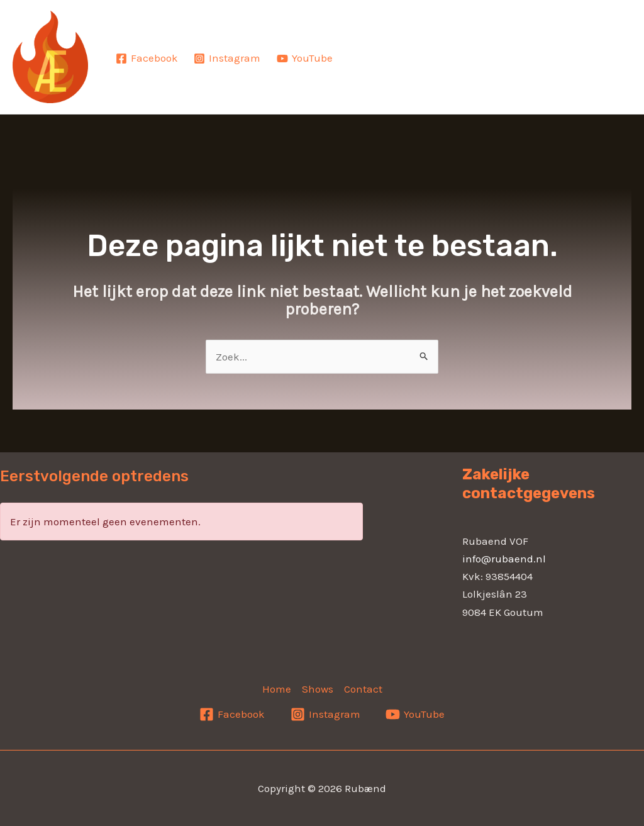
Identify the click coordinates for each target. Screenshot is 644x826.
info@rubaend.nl (504, 559)
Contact (408, 67)
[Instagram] (228, 59)
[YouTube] (305, 59)
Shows (490, 48)
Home (394, 48)
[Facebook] (147, 59)
